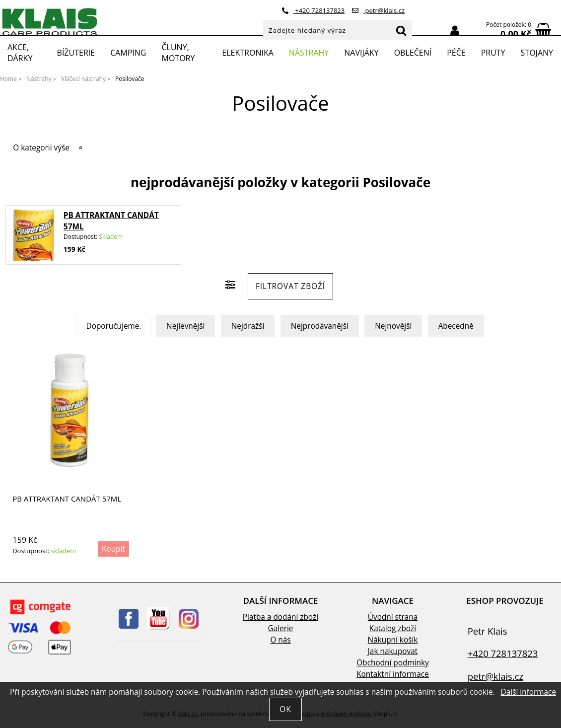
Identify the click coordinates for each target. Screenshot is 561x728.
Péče (456, 53)
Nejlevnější (185, 326)
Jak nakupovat (393, 651)
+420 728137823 (313, 10)
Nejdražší (248, 326)
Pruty (493, 53)
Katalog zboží (393, 628)
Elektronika (248, 53)
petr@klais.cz (378, 10)
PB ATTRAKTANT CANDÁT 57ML (67, 499)
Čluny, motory (178, 53)
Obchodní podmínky (392, 663)
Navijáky (361, 53)
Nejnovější (393, 326)
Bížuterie (76, 53)
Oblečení (413, 53)
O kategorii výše (41, 148)
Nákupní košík (393, 640)
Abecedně (456, 326)
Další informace (528, 692)
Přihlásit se (455, 31)
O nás (280, 640)
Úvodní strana (393, 617)
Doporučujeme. (114, 326)
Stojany (537, 53)
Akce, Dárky (20, 53)
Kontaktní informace (393, 674)
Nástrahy (309, 53)
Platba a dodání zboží (280, 617)
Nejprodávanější (320, 326)
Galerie (281, 628)
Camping (128, 53)
